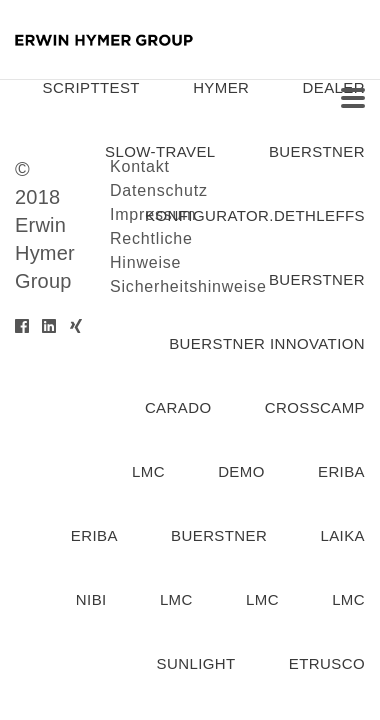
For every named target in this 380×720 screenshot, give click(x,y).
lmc (148, 471)
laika (342, 535)
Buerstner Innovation (267, 343)
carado (178, 407)
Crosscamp (315, 407)
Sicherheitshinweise (188, 286)
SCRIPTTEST (91, 87)
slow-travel (160, 151)
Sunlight (196, 663)
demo (241, 471)
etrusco (327, 663)
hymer (221, 87)
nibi (91, 599)
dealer (334, 87)
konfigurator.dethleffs (255, 215)
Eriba (94, 535)
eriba (341, 471)
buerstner (317, 151)
